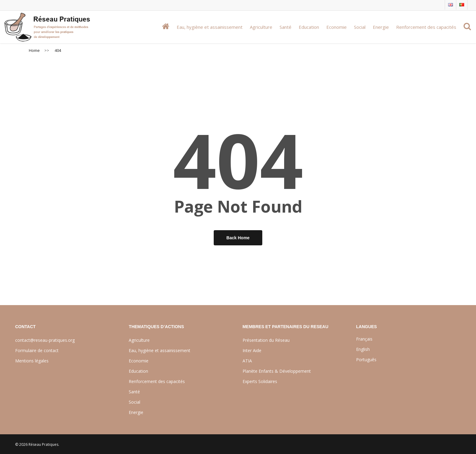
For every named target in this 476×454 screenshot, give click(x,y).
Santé (134, 392)
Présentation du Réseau (266, 340)
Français (364, 339)
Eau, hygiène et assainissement (160, 350)
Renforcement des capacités (157, 381)
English (363, 349)
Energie (136, 412)
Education (138, 371)
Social (134, 402)
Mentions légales (32, 361)
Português (366, 360)
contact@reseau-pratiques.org (45, 340)
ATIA (247, 361)
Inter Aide (252, 350)
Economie (139, 361)
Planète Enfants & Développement (277, 371)
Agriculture (139, 340)
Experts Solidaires (260, 381)
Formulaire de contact (37, 350)
